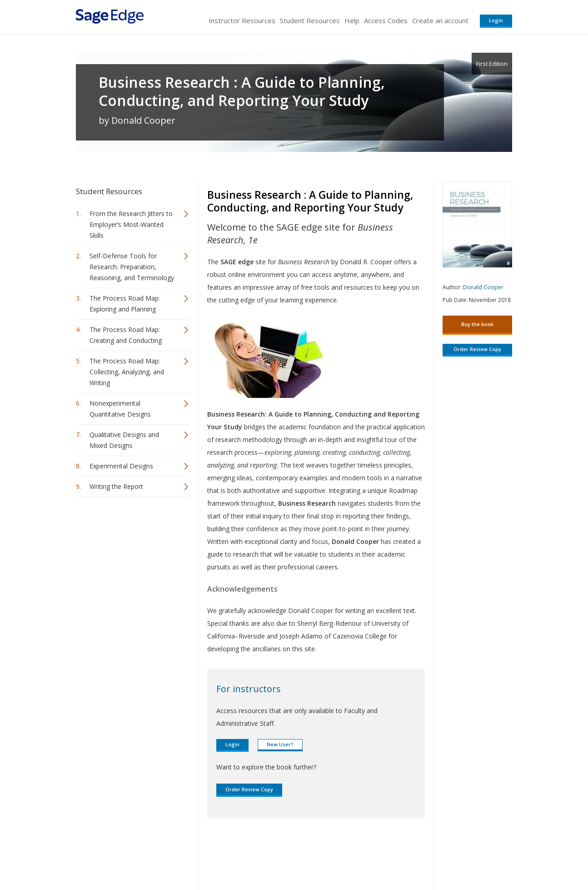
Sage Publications (128, 856)
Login (496, 20)
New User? (280, 744)
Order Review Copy (249, 789)
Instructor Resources (242, 20)
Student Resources (310, 20)
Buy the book (477, 324)
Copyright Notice (401, 856)
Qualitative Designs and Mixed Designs (124, 440)
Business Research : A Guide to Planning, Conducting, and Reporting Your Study (242, 91)
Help (352, 20)
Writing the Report (116, 486)
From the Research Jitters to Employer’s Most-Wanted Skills (131, 224)
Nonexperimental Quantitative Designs (120, 409)
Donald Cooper (483, 287)
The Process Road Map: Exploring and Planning (125, 304)
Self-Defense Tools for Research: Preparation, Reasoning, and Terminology (132, 267)
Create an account (440, 20)
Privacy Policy (452, 856)
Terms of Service (346, 856)
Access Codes (386, 20)
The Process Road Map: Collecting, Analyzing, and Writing (127, 372)
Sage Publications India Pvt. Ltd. (208, 856)
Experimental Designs (121, 466)
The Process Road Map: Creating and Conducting (126, 335)
